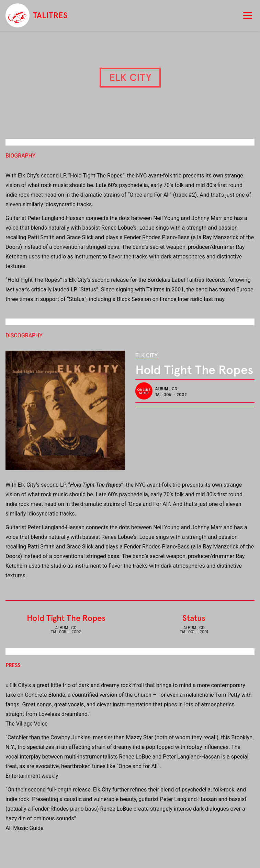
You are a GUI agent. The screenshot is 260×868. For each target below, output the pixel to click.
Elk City (147, 355)
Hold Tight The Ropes (66, 618)
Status (194, 618)
